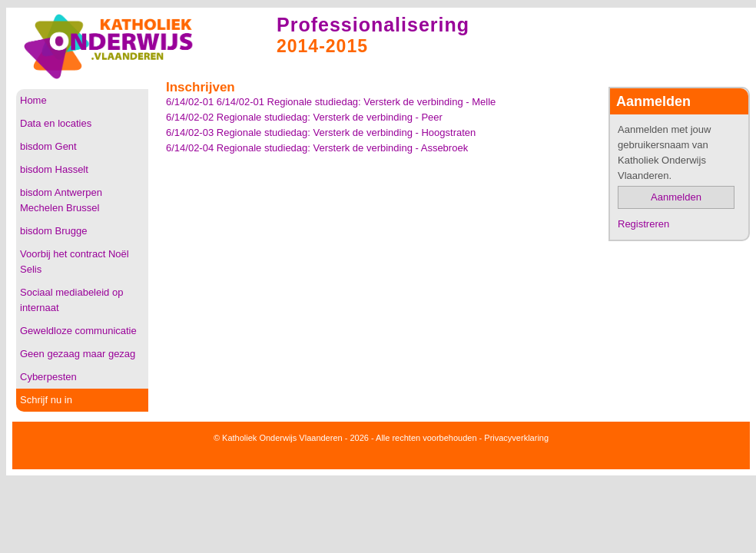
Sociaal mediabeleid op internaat (71, 300)
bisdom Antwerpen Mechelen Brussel (61, 200)
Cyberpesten (48, 377)
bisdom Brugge (53, 231)
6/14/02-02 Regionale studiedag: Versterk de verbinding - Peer (304, 117)
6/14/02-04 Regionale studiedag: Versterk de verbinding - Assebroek (317, 148)
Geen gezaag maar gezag (78, 354)
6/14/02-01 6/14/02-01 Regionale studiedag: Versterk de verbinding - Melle (331, 102)
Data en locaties (56, 123)
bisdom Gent (48, 146)
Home (33, 100)
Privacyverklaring (516, 438)
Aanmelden (676, 197)
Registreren (643, 224)
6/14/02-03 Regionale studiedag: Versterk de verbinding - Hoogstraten (321, 132)
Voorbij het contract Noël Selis (75, 262)
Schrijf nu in (46, 400)
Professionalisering (373, 25)
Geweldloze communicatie (78, 331)
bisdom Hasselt (54, 169)
